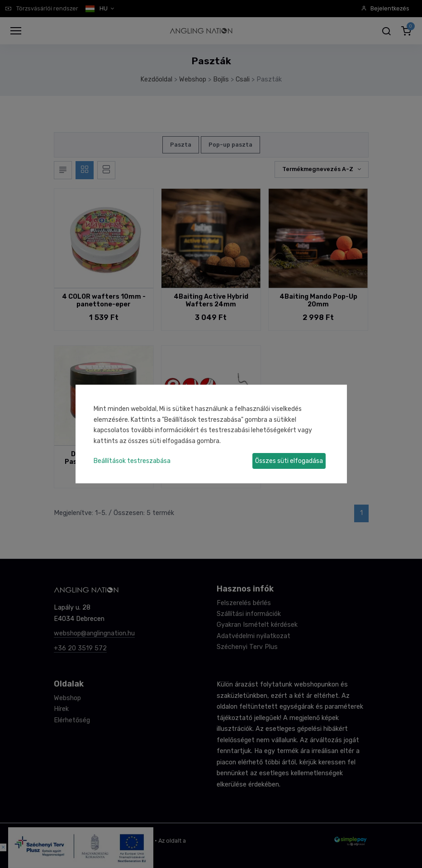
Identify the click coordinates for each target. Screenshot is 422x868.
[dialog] (211, 434)
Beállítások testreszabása (132, 461)
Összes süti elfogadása (289, 461)
